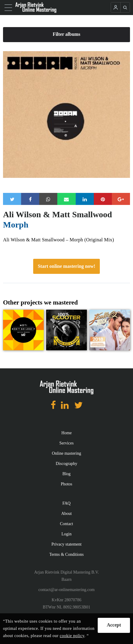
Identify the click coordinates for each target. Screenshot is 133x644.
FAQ (66, 503)
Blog (66, 474)
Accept (114, 625)
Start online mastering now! (66, 266)
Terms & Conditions (66, 554)
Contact (67, 524)
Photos (66, 484)
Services (66, 443)
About (66, 514)
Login (66, 534)
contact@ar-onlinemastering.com (66, 590)
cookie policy (72, 636)
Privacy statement (67, 544)
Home (66, 433)
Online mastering (66, 453)
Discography (67, 464)
